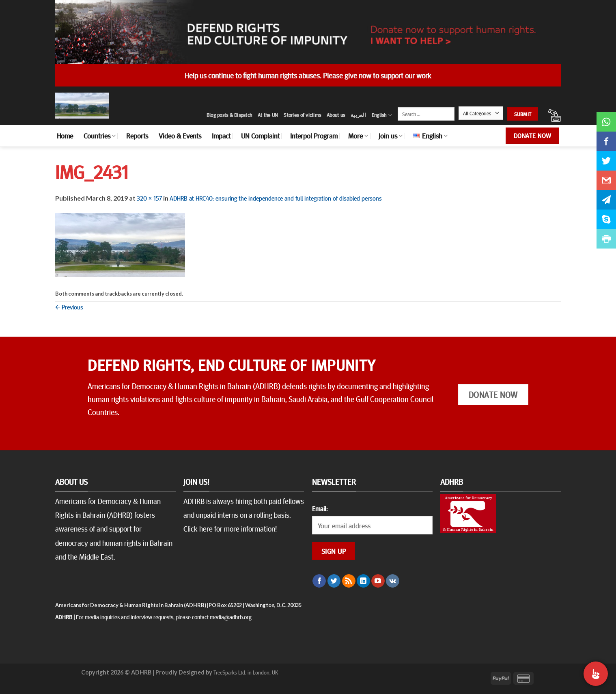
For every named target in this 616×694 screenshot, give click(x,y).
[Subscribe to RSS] (349, 581)
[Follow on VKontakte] (393, 581)
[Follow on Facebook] (319, 581)
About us (336, 115)
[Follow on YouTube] (378, 581)
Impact (221, 136)
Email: (320, 508)
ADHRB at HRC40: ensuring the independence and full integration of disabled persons (276, 198)
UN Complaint (260, 136)
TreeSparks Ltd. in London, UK (246, 672)
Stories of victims (302, 115)
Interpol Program (314, 136)
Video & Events (180, 136)
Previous (69, 307)
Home (65, 136)
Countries (100, 136)
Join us (391, 136)
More (358, 136)
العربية (358, 115)
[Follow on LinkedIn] (363, 581)
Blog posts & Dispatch (229, 115)
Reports (137, 136)
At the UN (268, 115)
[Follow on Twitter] (334, 581)
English (382, 115)
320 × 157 (149, 198)
